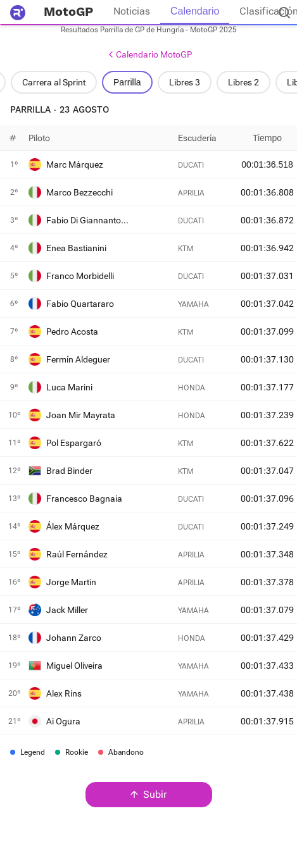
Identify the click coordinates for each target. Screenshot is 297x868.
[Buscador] (284, 13)
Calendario (195, 11)
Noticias (132, 11)
